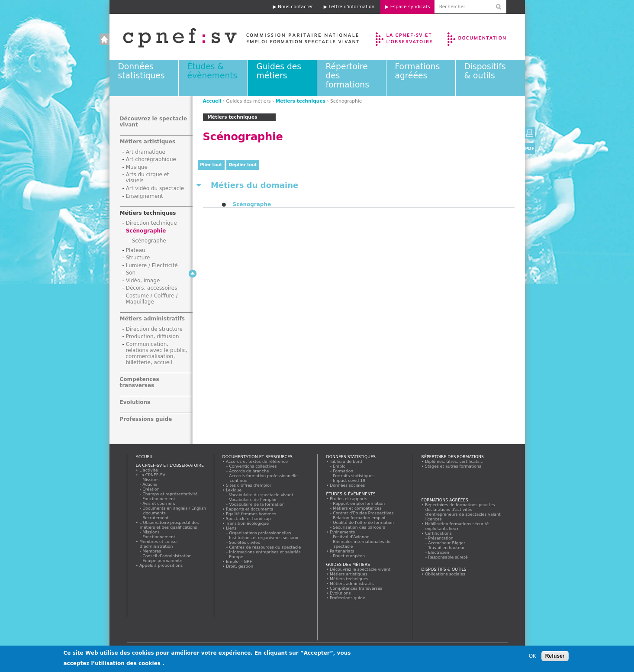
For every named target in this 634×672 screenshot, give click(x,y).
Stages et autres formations (453, 466)
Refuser (555, 658)
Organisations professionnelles (260, 533)
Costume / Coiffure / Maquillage (152, 299)
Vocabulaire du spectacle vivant (262, 495)
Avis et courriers (159, 503)
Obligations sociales (445, 574)
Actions (150, 484)
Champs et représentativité (171, 494)
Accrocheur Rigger (447, 543)
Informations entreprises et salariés (265, 552)
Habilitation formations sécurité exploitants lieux (457, 526)
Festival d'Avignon (352, 537)
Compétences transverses (140, 382)
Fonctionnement (159, 499)
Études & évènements (212, 71)
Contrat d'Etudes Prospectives (364, 513)
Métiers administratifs (152, 319)
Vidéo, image (143, 281)
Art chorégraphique (151, 159)
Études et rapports (349, 499)
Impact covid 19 (349, 480)
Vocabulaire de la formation (257, 504)
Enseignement (145, 196)
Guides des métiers (279, 71)
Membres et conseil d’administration (159, 544)
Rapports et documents (250, 509)
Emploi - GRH (240, 561)
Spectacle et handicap (249, 519)
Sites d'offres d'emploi (249, 485)
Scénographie (146, 231)
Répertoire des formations (453, 457)
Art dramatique (146, 152)
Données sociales (348, 485)
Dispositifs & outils (485, 71)
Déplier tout (243, 165)
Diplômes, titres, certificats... (454, 461)
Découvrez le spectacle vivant (360, 569)
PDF (530, 148)
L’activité (149, 470)
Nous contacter (295, 7)
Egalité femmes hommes (251, 514)
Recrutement (156, 518)
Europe (237, 557)
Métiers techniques (301, 101)
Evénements (343, 532)
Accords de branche (249, 471)
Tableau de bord (346, 461)
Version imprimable (530, 133)
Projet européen (349, 556)
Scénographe (252, 204)
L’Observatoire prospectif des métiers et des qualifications (169, 525)
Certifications (439, 533)
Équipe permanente (163, 561)
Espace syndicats (410, 7)
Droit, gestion (240, 566)
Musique (137, 167)
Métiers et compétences (358, 508)
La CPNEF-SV (153, 475)
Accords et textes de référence (257, 461)
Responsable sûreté (448, 557)
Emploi (340, 466)
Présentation (441, 538)
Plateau (136, 250)
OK (533, 658)
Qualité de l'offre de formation (364, 522)
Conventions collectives (253, 466)
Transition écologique (248, 523)
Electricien (439, 552)
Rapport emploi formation (359, 503)
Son (131, 273)
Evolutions (135, 402)
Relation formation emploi (359, 518)
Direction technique (151, 223)
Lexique (234, 490)
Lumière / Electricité (152, 265)
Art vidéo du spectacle (155, 188)
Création (151, 489)
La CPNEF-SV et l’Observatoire (405, 37)
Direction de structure (154, 329)
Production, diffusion (153, 336)
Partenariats (342, 551)
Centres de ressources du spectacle (265, 547)
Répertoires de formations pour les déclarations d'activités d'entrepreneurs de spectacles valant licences (463, 512)
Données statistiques (142, 71)
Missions (151, 480)
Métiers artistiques (148, 142)
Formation (343, 471)
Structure (138, 258)
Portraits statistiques (354, 476)
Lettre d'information (351, 7)
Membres (152, 551)
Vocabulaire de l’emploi (253, 499)
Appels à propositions (161, 565)
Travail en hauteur (447, 548)
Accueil (232, 37)
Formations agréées (418, 71)
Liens (231, 528)
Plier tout (211, 165)
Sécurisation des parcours (359, 527)
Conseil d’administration (167, 556)
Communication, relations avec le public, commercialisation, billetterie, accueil (157, 353)
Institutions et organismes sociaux (264, 538)
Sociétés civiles (245, 542)
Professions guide (146, 419)
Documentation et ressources (485, 37)
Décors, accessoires (152, 288)
